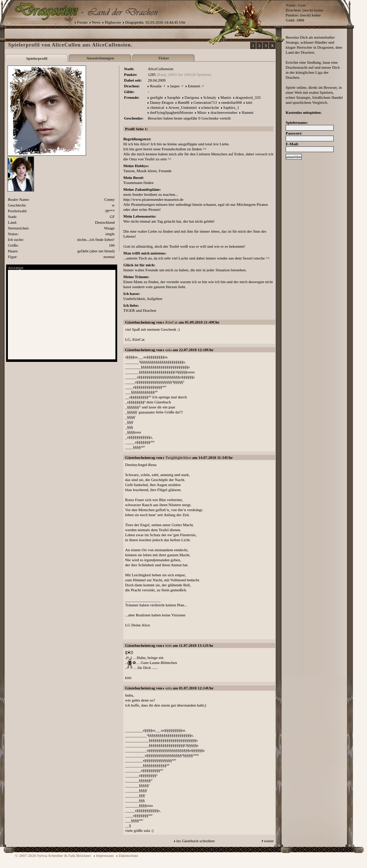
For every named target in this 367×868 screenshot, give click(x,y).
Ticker (164, 58)
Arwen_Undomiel (183, 107)
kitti (249, 102)
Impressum (105, 855)
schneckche (210, 107)
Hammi (247, 112)
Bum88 (183, 102)
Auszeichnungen (100, 58)
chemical (157, 107)
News (96, 22)
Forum (82, 22)
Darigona (192, 97)
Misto (202, 112)
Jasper (175, 86)
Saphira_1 (231, 107)
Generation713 (205, 102)
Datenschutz (128, 855)
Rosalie (156, 86)
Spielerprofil (37, 58)
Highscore (113, 22)
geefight (156, 97)
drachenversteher (224, 112)
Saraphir (174, 97)
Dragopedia (134, 22)
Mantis (226, 97)
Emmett (194, 86)
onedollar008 (232, 102)
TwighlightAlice (178, 457)
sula (168, 350)
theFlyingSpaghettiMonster (171, 112)
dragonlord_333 (248, 97)
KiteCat (171, 322)
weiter (269, 841)
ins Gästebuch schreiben (196, 841)
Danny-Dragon (162, 102)
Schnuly (210, 97)
